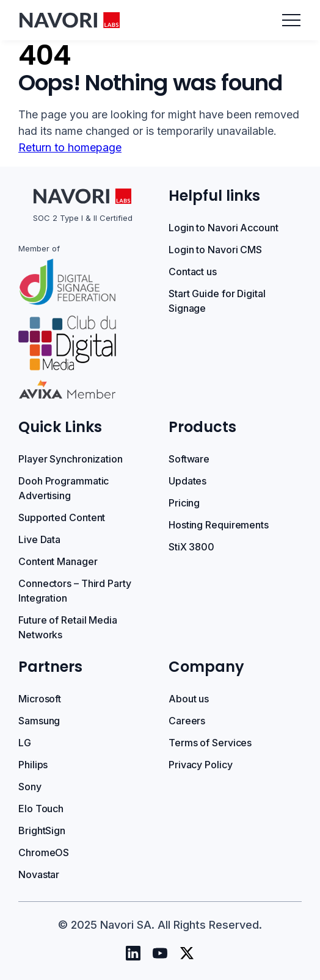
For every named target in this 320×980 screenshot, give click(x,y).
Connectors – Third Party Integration (75, 591)
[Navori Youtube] (160, 953)
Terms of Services (210, 743)
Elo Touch (41, 809)
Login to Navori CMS (215, 250)
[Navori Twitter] (187, 953)
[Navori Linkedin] (133, 953)
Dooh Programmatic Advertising (64, 488)
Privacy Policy (201, 765)
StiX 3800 (191, 547)
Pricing (184, 503)
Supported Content (62, 517)
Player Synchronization (71, 459)
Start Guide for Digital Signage (217, 301)
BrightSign (42, 830)
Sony (30, 787)
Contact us (193, 272)
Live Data (39, 539)
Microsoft (40, 699)
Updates (187, 481)
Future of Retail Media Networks (68, 627)
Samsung (39, 721)
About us (189, 699)
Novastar (39, 874)
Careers (187, 721)
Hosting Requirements (219, 525)
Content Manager (58, 561)
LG (25, 743)
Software (189, 459)
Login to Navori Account (224, 228)
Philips (33, 765)
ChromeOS (44, 852)
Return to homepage (70, 147)
